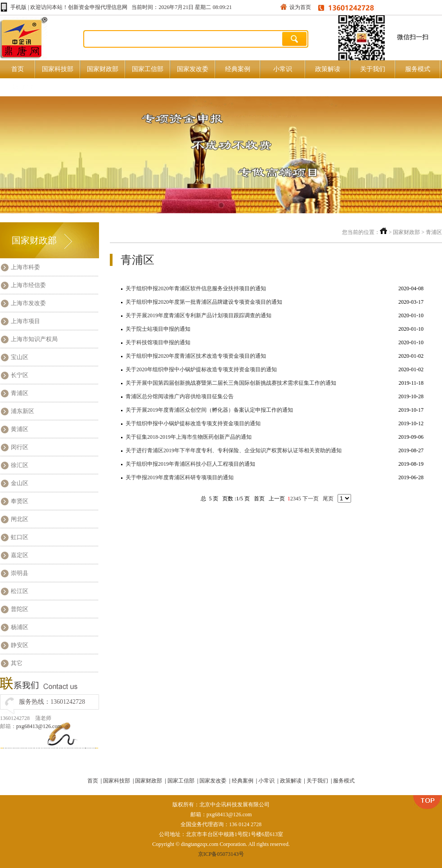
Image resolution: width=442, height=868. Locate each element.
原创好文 (22, 87)
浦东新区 (23, 411)
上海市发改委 (28, 303)
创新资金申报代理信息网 (98, 7)
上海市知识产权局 (34, 339)
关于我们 (373, 69)
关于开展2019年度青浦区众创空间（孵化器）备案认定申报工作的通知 (209, 410)
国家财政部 (103, 69)
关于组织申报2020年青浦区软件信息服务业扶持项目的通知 (196, 288)
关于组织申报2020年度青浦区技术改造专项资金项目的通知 (196, 356)
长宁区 (20, 375)
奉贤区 (20, 501)
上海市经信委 (28, 285)
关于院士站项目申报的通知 (158, 329)
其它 (17, 663)
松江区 (20, 591)
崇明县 (20, 573)
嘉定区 (20, 555)
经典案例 (238, 69)
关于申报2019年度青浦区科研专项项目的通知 (180, 477)
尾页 (329, 499)
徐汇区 (20, 465)
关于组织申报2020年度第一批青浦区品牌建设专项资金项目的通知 (204, 302)
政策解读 (328, 69)
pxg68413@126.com (39, 726)
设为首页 (300, 7)
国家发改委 (193, 69)
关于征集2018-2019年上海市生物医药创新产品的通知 (189, 437)
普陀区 (20, 609)
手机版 (18, 7)
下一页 (311, 499)
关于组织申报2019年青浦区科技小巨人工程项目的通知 (190, 464)
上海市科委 (25, 267)
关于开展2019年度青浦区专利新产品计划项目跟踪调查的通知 (198, 315)
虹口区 (20, 537)
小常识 (283, 69)
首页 (18, 69)
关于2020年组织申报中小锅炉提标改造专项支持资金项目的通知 (201, 369)
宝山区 (20, 357)
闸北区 (20, 519)
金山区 (20, 483)
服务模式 (418, 69)
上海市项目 (25, 321)
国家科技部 (58, 69)
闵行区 (20, 447)
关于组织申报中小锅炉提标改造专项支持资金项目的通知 (193, 423)
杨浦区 (20, 627)
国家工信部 (148, 69)
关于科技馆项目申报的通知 (158, 342)
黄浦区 (20, 429)
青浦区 (20, 393)
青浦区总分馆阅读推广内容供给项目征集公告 (180, 396)
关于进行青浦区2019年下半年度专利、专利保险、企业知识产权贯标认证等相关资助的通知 (234, 450)
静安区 (20, 645)
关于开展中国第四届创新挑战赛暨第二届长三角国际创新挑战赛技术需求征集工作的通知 (231, 383)
